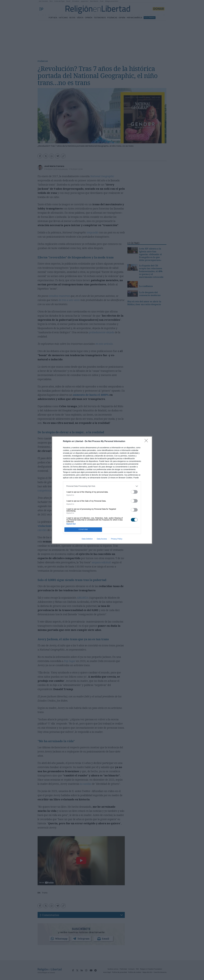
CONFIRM (83, 530)
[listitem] (102, 486)
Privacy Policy (117, 539)
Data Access (102, 539)
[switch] (134, 492)
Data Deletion (87, 539)
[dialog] (102, 490)
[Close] (147, 441)
